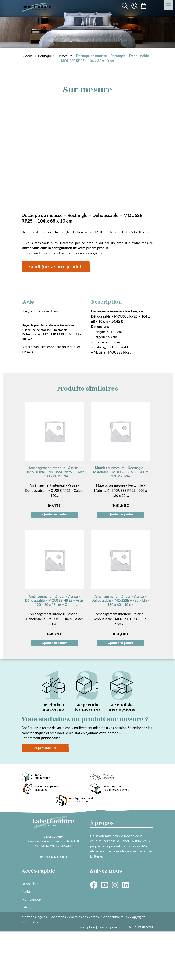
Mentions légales (34, 917)
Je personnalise (45, 748)
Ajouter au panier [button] (54, 515)
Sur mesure (64, 56)
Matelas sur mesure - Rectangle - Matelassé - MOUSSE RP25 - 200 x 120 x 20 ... (121, 455)
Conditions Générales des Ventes (74, 917)
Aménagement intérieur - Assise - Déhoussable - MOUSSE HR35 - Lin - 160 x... (121, 584)
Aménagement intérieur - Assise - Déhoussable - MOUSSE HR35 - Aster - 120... (55, 584)
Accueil (29, 56)
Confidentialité (113, 917)
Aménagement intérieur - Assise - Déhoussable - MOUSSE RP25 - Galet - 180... (55, 455)
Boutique (45, 56)
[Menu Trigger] (169, 5)
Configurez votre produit (56, 267)
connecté (54, 347)
